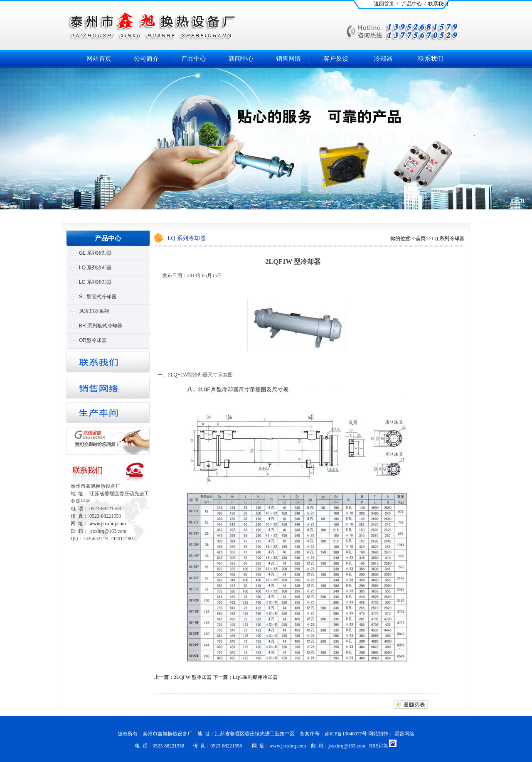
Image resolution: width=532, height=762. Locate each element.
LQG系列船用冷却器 (255, 677)
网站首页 (99, 59)
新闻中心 (241, 59)
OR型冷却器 (93, 340)
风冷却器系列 (94, 311)
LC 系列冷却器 (95, 282)
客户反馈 (336, 59)
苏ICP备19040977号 (346, 734)
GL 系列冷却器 (95, 253)
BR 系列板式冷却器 (101, 326)
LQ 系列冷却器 (95, 268)
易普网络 (404, 734)
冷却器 (383, 59)
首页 (421, 238)
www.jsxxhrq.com (108, 524)
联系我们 (431, 59)
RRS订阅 (379, 746)
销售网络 (288, 59)
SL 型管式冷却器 (98, 297)
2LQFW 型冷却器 (193, 677)
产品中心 (194, 59)
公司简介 (146, 59)
